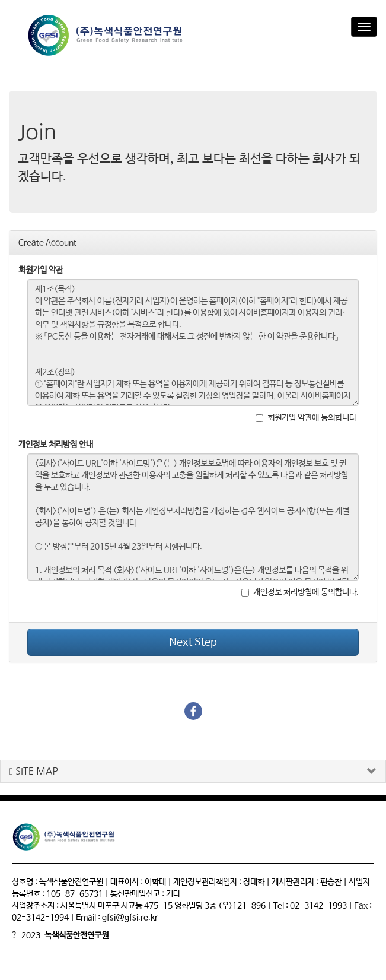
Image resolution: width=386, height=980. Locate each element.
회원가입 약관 (41, 270)
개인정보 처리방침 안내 (56, 445)
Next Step (193, 642)
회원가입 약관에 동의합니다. (307, 418)
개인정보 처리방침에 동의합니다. (300, 592)
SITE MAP (34, 771)
